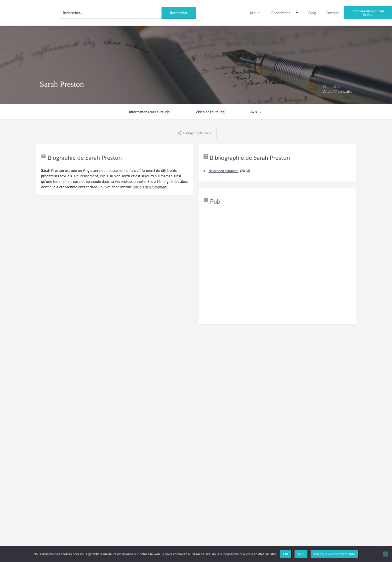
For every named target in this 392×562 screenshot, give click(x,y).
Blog (312, 13)
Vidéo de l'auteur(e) (210, 112)
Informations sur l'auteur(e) (150, 112)
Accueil (255, 13)
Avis (257, 112)
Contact (332, 13)
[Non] (386, 554)
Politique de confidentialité (334, 554)
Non (301, 554)
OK (286, 554)
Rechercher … (285, 13)
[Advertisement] (277, 268)
